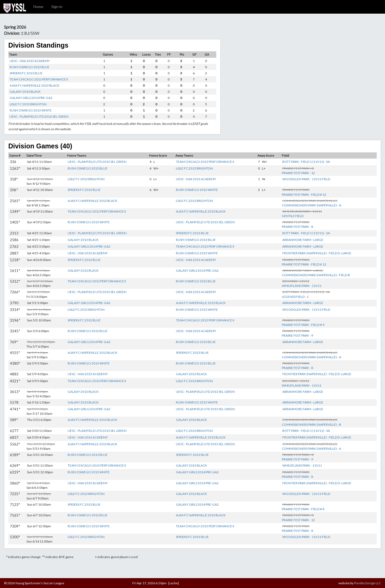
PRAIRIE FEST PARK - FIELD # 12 (304, 195)
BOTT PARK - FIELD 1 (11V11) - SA (306, 162)
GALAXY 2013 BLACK (25, 92)
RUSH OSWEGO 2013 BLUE (30, 67)
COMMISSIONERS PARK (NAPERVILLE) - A (311, 205)
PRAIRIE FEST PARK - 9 (297, 335)
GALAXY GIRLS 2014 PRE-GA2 (31, 98)
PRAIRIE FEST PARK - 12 (298, 173)
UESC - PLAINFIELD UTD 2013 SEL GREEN (39, 116)
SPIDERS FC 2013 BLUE (26, 73)
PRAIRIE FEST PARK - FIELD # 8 (303, 509)
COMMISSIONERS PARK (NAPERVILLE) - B (311, 424)
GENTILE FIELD (293, 216)
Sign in (57, 7)
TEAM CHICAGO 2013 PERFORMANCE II (39, 79)
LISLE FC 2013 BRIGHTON (28, 104)
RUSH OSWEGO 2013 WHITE (31, 110)
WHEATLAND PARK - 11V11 (302, 286)
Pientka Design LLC (367, 583)
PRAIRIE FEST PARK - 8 (297, 227)
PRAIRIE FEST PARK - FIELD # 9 (303, 325)
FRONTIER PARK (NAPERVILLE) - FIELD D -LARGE (317, 253)
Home (38, 7)
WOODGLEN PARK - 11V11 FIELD (306, 179)
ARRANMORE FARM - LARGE (303, 240)
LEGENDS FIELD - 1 (295, 297)
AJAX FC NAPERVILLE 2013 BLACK (34, 85)
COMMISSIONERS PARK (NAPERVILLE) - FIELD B (316, 275)
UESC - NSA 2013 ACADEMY (30, 61)
